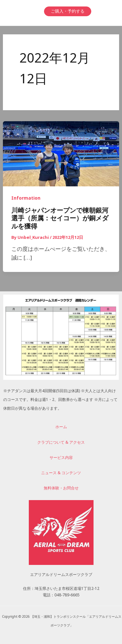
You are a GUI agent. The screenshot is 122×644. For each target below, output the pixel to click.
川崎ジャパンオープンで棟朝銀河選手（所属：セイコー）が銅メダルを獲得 (60, 220)
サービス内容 (61, 459)
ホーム (61, 428)
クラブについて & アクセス (61, 443)
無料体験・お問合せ (61, 489)
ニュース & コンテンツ (61, 474)
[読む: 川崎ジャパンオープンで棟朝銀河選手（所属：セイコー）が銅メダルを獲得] (61, 155)
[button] (68, 11)
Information (26, 199)
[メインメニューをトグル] (107, 11)
